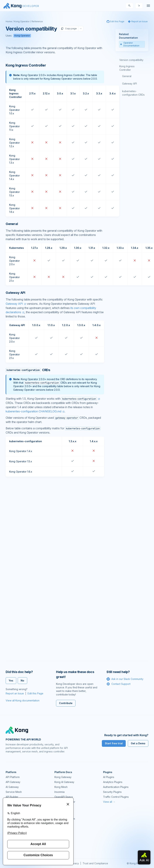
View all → (109, 802)
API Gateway (13, 782)
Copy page (69, 29)
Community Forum (65, 819)
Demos (59, 829)
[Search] (129, 6)
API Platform (13, 777)
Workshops (61, 838)
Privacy (75, 863)
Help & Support (63, 843)
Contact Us (61, 848)
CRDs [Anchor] (28, 370)
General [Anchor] (12, 224)
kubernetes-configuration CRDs (133, 93)
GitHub (58, 824)
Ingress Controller (65, 802)
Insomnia (59, 792)
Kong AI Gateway (64, 782)
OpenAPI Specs (64, 797)
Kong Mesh (61, 787)
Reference (37, 21)
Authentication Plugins (116, 787)
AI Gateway (12, 787)
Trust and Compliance (95, 863)
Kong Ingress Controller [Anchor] (26, 65)
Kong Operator (22, 21)
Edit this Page (35, 693)
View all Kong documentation (23, 700)
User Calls (60, 834)
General (127, 76)
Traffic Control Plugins (116, 797)
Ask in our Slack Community (125, 679)
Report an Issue (15, 693)
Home (9, 21)
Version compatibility (131, 60)
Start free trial (114, 743)
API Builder (12, 797)
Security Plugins (112, 792)
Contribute (66, 703)
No (22, 681)
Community (61, 814)
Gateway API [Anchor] (15, 293)
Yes (11, 681)
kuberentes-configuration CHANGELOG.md (34, 411)
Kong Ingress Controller (127, 68)
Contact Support (118, 684)
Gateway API (14, 304)
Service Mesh (14, 792)
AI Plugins (109, 777)
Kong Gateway (63, 777)
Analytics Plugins (113, 782)
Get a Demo (138, 743)
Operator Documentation (130, 44)
